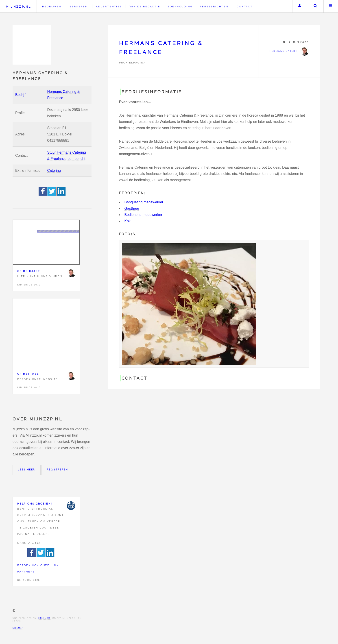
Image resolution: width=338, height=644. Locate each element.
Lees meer (27, 470)
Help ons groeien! (35, 504)
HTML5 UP (44, 618)
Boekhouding (180, 7)
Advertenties (109, 7)
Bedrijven (52, 7)
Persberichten (214, 7)
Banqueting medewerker (144, 202)
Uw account (300, 6)
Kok (128, 221)
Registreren (57, 470)
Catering (54, 171)
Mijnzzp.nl (19, 7)
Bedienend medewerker (143, 215)
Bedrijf (20, 95)
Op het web (28, 374)
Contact (245, 7)
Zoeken (315, 6)
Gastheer (132, 208)
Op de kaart (29, 271)
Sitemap (18, 628)
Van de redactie (145, 7)
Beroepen (79, 7)
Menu (331, 6)
